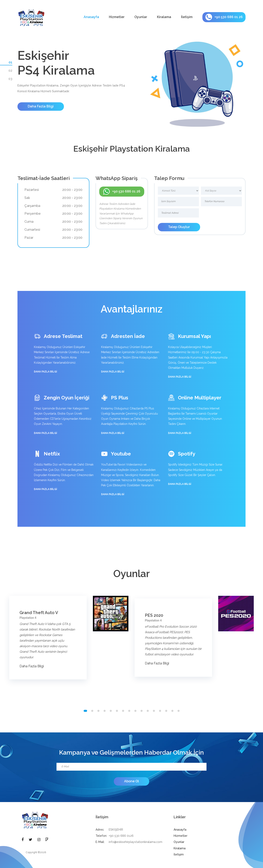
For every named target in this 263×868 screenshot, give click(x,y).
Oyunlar (141, 17)
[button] (85, 711)
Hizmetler (117, 17)
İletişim (187, 17)
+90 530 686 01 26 (224, 17)
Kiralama (164, 17)
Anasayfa (91, 17)
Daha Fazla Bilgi (41, 106)
